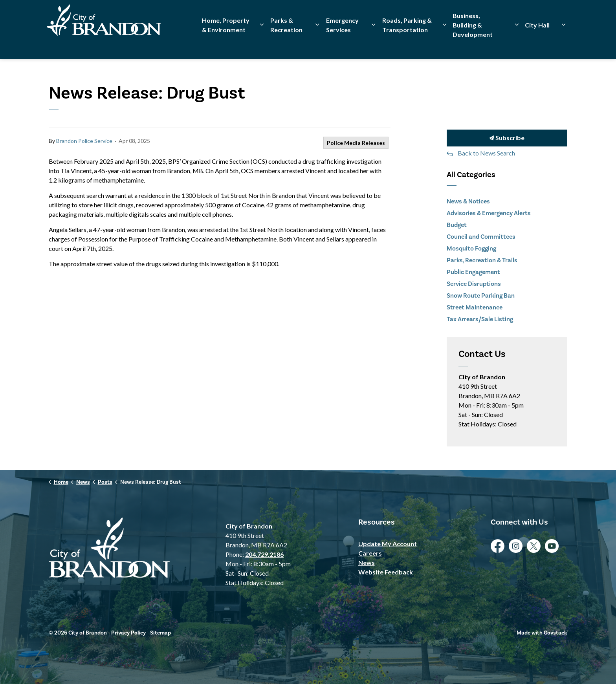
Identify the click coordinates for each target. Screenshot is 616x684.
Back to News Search (486, 153)
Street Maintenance (475, 307)
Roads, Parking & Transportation (407, 44)
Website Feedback (386, 572)
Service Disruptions (474, 284)
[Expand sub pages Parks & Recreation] (317, 44)
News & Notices (468, 201)
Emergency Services (342, 44)
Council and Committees (481, 237)
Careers (370, 553)
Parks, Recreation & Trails (482, 260)
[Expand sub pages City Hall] (563, 44)
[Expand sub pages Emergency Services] (374, 44)
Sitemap (160, 633)
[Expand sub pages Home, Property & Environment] (262, 44)
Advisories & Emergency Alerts (489, 213)
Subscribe (507, 138)
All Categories (471, 175)
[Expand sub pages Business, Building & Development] (517, 44)
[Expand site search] (559, 15)
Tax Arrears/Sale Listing (480, 319)
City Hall (537, 44)
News (367, 562)
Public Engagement (473, 272)
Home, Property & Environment (226, 44)
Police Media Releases (356, 143)
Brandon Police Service (84, 141)
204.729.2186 (264, 554)
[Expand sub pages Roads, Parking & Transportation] (444, 44)
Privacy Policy (128, 633)
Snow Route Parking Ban (481, 295)
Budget (457, 225)
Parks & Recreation (286, 44)
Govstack (555, 633)
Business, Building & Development (473, 44)
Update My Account (388, 544)
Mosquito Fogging (471, 248)
